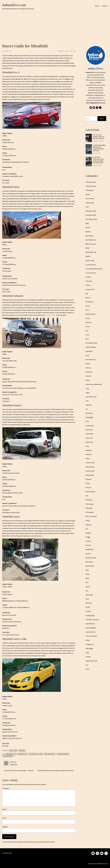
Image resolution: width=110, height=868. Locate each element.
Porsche (88, 541)
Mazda (88, 483)
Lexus (87, 446)
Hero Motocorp (91, 359)
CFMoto (88, 277)
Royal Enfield (90, 566)
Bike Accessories (91, 244)
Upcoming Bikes (91, 628)
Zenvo (88, 669)
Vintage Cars (90, 644)
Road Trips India (91, 558)
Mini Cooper (90, 504)
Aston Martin (90, 198)
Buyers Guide (13, 750)
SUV (87, 582)
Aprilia (88, 194)
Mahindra (89, 454)
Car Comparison (91, 273)
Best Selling (89, 236)
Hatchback (89, 351)
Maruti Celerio (90, 463)
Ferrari (88, 326)
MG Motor (89, 500)
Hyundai (88, 376)
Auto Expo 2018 (91, 211)
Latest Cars (89, 438)
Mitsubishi (22, 750)
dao (87, 293)
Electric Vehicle (90, 314)
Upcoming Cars (91, 632)
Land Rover (89, 430)
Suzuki (88, 587)
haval (87, 355)
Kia (87, 409)
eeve (87, 310)
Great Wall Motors (92, 343)
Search (102, 119)
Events (88, 318)
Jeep (87, 401)
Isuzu (87, 388)
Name (5, 809)
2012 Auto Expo (91, 182)
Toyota (88, 607)
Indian (88, 380)
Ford (87, 339)
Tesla (87, 599)
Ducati (88, 306)
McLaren (88, 487)
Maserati (88, 479)
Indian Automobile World (94, 384)
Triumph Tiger (90, 615)
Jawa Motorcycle (91, 397)
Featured (88, 322)
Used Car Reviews (91, 636)
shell (87, 570)
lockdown (89, 450)
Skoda (88, 574)
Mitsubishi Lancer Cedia (36, 754)
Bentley (88, 232)
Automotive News (91, 219)
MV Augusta (90, 512)
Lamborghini (90, 425)
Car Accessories (91, 265)
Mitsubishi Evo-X (11, 754)
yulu (87, 665)
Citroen (88, 285)
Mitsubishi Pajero (50, 315)
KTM (87, 421)
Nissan (88, 520)
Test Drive (89, 603)
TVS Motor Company (92, 620)
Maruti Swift (90, 475)
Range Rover (90, 549)
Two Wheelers (90, 624)
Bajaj (87, 223)
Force (87, 335)
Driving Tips (89, 302)
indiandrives (14, 765)
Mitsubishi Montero (50, 754)
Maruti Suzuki (90, 471)
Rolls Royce (89, 562)
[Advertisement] (55, 27)
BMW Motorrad (91, 252)
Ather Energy (90, 203)
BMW (87, 248)
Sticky (87, 578)
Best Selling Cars (91, 240)
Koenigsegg (89, 417)
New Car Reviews (91, 516)
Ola (87, 529)
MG (87, 496)
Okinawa (88, 525)
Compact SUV (90, 289)
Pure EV (88, 545)
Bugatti (88, 256)
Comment (6, 788)
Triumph (88, 611)
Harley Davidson (91, 347)
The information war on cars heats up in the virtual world (55, 770)
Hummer (88, 368)
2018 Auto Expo (91, 186)
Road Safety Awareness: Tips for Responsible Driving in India (98, 160)
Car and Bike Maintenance (94, 269)
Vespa (88, 640)
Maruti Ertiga (90, 467)
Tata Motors (89, 595)
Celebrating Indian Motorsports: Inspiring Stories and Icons (99, 148)
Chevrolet (89, 281)
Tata (87, 591)
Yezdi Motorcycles (91, 661)
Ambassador (90, 190)
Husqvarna (89, 372)
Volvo (87, 653)
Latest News (90, 442)
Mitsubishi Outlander (63, 754)
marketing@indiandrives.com (96, 103)
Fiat (87, 331)
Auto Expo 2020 (91, 215)
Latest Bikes (89, 434)
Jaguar (88, 392)
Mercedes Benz (90, 492)
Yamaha (88, 657)
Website (5, 827)
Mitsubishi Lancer (23, 754)
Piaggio (88, 537)
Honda (88, 364)
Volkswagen (89, 648)
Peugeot (88, 533)
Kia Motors (89, 413)
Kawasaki (89, 405)
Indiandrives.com (14, 5)
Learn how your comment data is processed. (41, 842)
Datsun (88, 298)
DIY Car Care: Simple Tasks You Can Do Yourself (99, 137)
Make (87, 458)
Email (4, 818)
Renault (88, 553)
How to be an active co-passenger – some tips (19, 770)
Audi (87, 207)
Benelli (88, 227)
